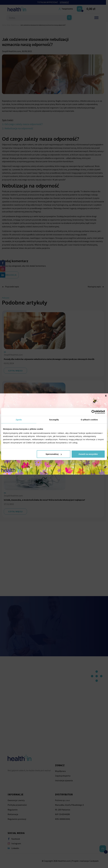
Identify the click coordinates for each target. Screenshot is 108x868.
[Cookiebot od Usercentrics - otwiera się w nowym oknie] (93, 412)
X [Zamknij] (106, 396)
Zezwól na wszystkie (88, 454)
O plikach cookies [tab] (89, 419)
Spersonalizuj (54, 454)
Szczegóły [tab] (54, 419)
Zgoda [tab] (19, 419)
